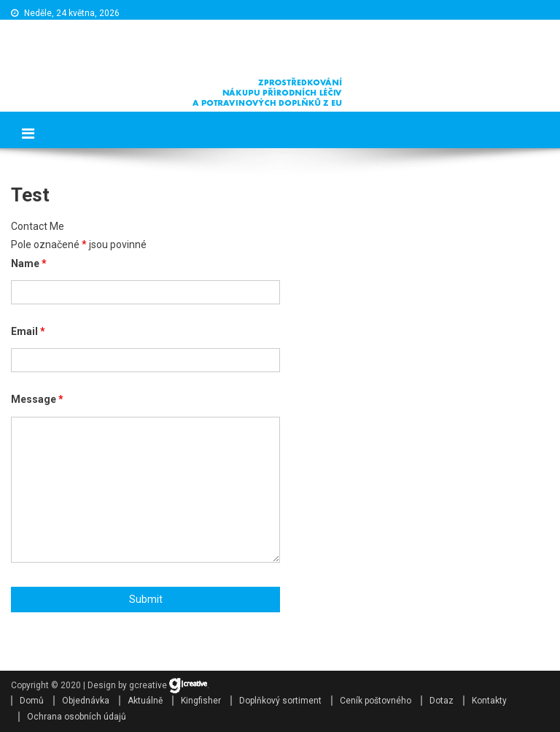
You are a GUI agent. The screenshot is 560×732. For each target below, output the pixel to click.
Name (29, 263)
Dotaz (442, 701)
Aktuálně (145, 701)
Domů (32, 701)
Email (28, 331)
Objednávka (86, 701)
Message (37, 399)
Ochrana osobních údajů (77, 717)
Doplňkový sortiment (280, 701)
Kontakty (489, 701)
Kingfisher (201, 701)
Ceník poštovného (376, 701)
